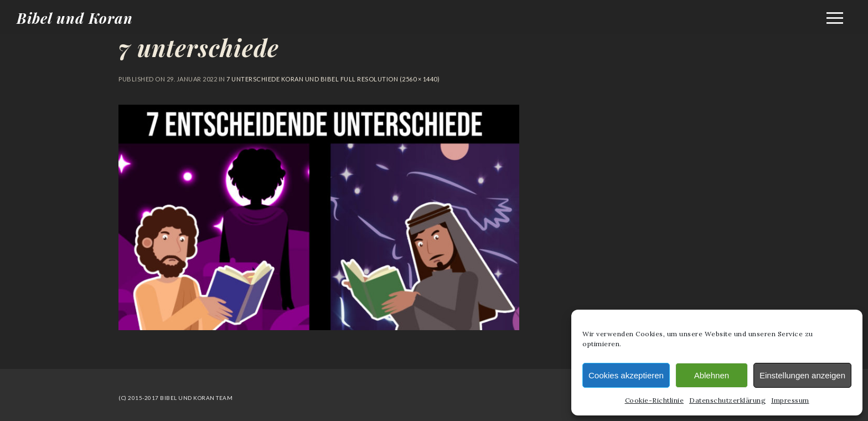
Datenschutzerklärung (727, 400)
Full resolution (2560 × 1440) (389, 79)
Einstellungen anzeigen (802, 375)
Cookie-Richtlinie (655, 400)
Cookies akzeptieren (626, 375)
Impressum (790, 400)
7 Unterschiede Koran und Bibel (283, 79)
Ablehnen (712, 375)
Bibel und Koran (75, 18)
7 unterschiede (199, 48)
